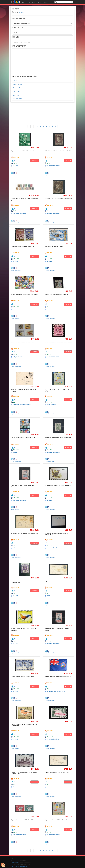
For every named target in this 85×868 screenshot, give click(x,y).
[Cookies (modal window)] (3, 865)
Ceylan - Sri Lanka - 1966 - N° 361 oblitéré (22, 151)
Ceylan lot (16, 95)
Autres (48, 309)
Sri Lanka (15, 166)
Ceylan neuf (16, 88)
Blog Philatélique (24, 866)
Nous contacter (15, 866)
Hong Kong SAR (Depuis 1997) (56, 691)
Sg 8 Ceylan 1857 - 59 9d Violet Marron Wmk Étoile (59, 199)
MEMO (46, 2)
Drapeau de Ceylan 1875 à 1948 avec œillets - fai (58, 677)
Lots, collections (18, 357)
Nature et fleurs (51, 405)
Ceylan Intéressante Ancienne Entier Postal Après (25, 533)
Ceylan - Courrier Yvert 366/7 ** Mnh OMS (22, 820)
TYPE (23, 2)
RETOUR (21, 13)
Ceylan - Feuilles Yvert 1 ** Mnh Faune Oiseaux (58, 820)
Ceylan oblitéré (17, 91)
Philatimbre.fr (15, 863)
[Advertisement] (43, 62)
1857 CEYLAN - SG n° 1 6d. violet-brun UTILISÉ (58, 151)
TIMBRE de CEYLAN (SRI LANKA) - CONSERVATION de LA (54, 247)
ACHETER (35, 161)
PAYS (39, 2)
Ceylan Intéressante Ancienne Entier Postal (57, 772)
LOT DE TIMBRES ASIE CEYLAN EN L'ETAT (23, 438)
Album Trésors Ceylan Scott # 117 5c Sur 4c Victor (59, 342)
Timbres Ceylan (17, 84)
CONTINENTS (31, 2)
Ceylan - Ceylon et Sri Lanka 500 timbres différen (24, 294)
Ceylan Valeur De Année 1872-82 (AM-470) (56, 294)
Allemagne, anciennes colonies (22, 405)
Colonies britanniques (53, 166)
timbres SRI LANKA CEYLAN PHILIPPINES (23, 342)
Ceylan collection (18, 99)
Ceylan (15, 81)
